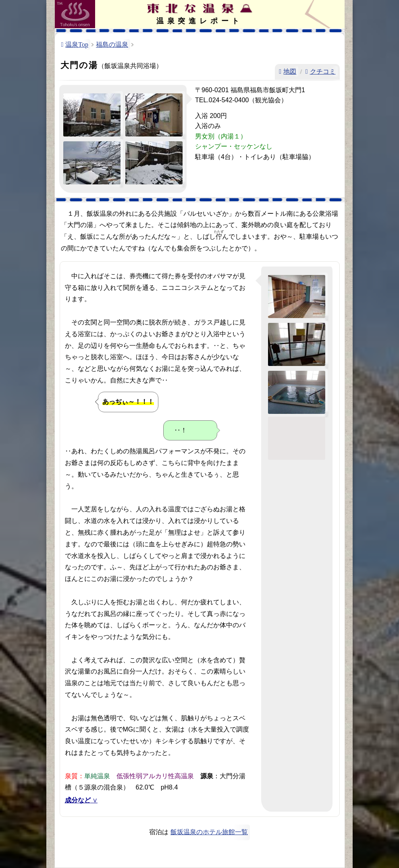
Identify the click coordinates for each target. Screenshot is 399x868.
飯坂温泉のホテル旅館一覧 (209, 832)
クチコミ (323, 71)
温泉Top (77, 44)
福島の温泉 (112, 44)
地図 (290, 71)
